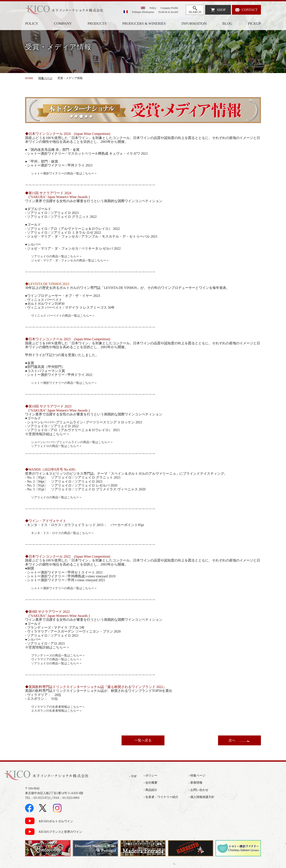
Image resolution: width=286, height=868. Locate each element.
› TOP (133, 776)
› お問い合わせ (199, 790)
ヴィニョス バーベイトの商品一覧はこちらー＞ (63, 316)
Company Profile (169, 8)
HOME (29, 78)
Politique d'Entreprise (143, 12)
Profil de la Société (168, 12)
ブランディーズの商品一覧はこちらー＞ (58, 655)
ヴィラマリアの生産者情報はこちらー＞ (58, 707)
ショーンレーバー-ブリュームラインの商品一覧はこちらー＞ (72, 442)
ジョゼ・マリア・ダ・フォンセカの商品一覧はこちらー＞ (70, 260)
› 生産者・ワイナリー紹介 (161, 797)
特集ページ (45, 78)
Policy (153, 8)
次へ (232, 740)
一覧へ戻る (143, 740)
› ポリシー (151, 776)
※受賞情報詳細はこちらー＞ (47, 434)
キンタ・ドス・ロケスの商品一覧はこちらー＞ (63, 533)
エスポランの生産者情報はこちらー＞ (57, 711)
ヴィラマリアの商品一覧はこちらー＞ (57, 659)
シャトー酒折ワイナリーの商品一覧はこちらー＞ (64, 173)
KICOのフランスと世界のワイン (60, 832)
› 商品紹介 (151, 790)
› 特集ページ (197, 776)
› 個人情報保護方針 (202, 797)
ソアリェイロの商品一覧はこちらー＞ (57, 256)
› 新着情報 (196, 783)
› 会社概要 (151, 783)
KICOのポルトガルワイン (56, 821)
